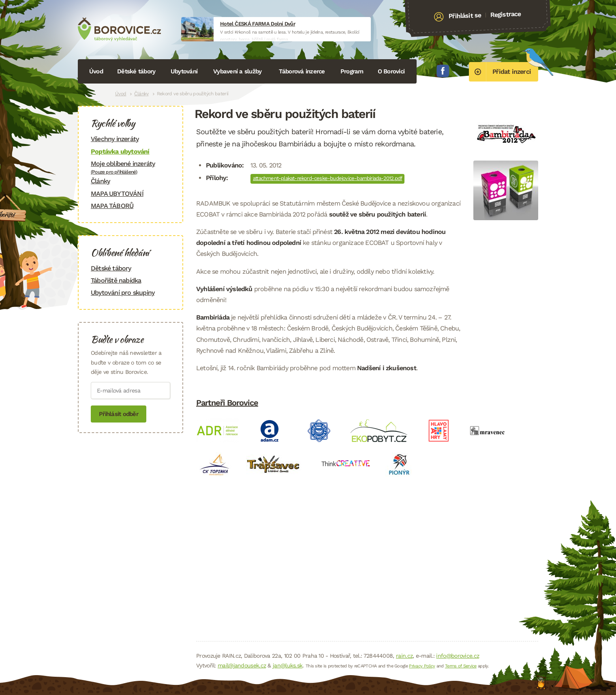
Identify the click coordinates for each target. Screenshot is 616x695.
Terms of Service (461, 666)
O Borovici (391, 71)
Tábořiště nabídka (116, 280)
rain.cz (404, 656)
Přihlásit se (465, 16)
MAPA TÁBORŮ (112, 206)
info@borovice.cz (458, 656)
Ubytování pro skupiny (123, 293)
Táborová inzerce (302, 71)
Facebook (443, 71)
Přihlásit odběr (119, 414)
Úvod (96, 71)
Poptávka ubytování (120, 151)
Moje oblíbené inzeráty (130, 167)
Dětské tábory (136, 71)
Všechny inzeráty (115, 139)
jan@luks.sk (288, 665)
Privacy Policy (422, 666)
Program (352, 71)
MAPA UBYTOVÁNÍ (117, 194)
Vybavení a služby (237, 71)
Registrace (506, 14)
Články (141, 94)
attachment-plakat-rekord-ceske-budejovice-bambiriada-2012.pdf (327, 178)
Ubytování (184, 71)
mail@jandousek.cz (242, 665)
